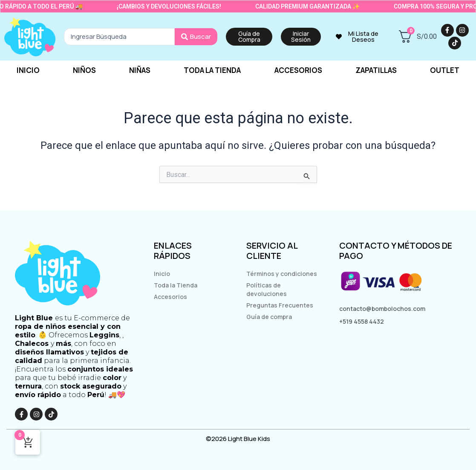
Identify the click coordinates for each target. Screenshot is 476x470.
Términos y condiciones (282, 274)
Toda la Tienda (176, 285)
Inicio (28, 70)
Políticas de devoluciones (267, 289)
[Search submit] (196, 37)
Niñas (140, 70)
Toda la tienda (212, 70)
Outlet (445, 70)
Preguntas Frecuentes (280, 305)
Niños (84, 70)
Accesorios (298, 70)
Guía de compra (269, 317)
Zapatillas (376, 70)
